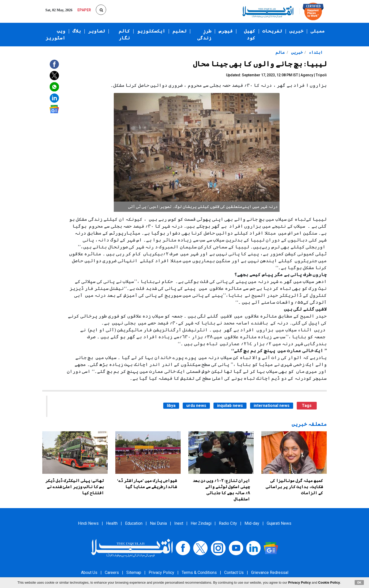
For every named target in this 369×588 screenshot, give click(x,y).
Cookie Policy (329, 582)
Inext (179, 523)
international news (272, 406)
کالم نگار (124, 34)
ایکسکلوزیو (151, 31)
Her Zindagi (201, 523)
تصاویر (97, 31)
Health (112, 523)
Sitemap (134, 573)
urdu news (196, 406)
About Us (89, 573)
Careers (112, 573)
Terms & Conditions (199, 573)
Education (134, 523)
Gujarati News (279, 523)
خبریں (296, 31)
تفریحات (272, 31)
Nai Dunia (158, 523)
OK (359, 582)
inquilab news (230, 406)
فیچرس (226, 31)
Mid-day (252, 523)
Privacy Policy (161, 573)
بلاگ (77, 31)
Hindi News (88, 523)
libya (171, 406)
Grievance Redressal (270, 573)
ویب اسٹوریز (55, 34)
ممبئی (318, 31)
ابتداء (315, 52)
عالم (280, 52)
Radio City (228, 523)
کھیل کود (250, 34)
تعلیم (180, 31)
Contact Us (234, 573)
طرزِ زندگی (204, 34)
